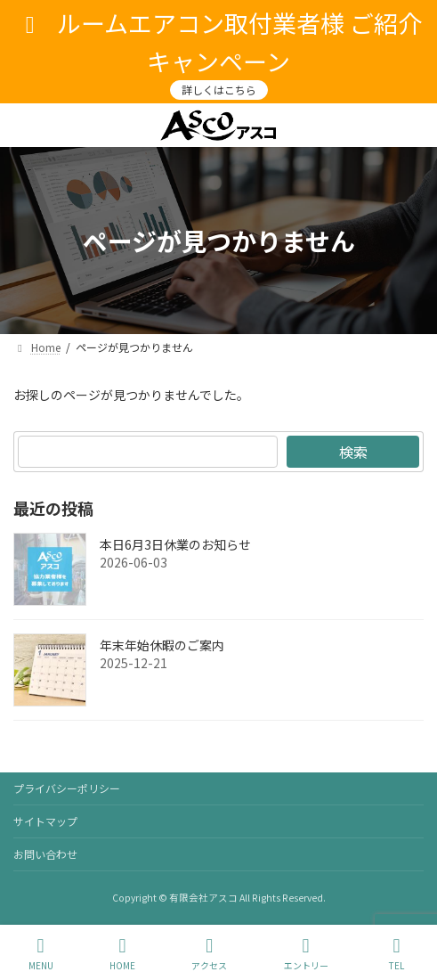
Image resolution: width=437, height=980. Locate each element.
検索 (353, 452)
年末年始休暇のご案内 (162, 645)
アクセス (209, 954)
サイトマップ (45, 821)
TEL (397, 954)
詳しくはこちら (219, 90)
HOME (122, 954)
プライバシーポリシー (67, 788)
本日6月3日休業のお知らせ (175, 544)
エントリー (306, 954)
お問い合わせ (45, 854)
